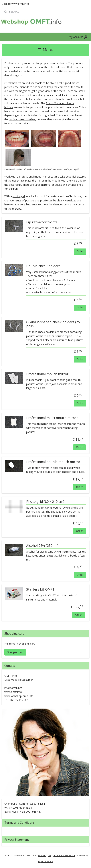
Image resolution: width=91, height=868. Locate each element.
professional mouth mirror (35, 177)
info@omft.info (13, 688)
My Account (78, 37)
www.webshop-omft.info (19, 696)
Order (80, 251)
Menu (46, 50)
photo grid (19, 196)
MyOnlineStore (46, 861)
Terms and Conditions (19, 823)
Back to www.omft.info (15, 4)
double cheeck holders (22, 119)
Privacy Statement (17, 840)
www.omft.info (13, 692)
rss (50, 855)
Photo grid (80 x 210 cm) (45, 502)
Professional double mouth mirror (53, 462)
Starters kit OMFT (40, 590)
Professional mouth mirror (47, 374)
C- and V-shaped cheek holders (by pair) (53, 324)
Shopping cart (15, 652)
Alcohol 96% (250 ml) (42, 546)
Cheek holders (13, 83)
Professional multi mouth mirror (52, 418)
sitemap (42, 855)
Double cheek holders (43, 266)
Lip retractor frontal (42, 222)
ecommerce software (64, 855)
